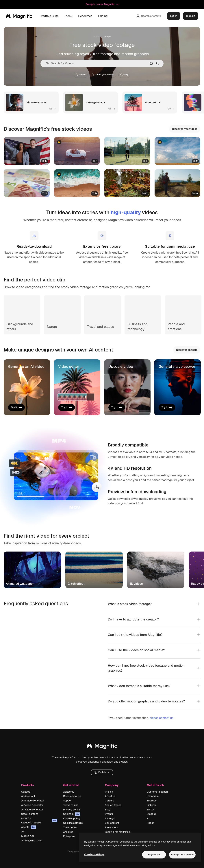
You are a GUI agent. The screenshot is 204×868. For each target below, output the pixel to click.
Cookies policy (72, 818)
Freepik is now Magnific (102, 4)
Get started (71, 785)
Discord (151, 814)
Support (68, 801)
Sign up (191, 16)
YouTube (152, 801)
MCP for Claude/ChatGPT (39, 821)
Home (97, 37)
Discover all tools (187, 350)
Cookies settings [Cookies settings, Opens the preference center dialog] (94, 854)
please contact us (161, 718)
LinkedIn (152, 805)
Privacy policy (72, 810)
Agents (29, 827)
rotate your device (103, 75)
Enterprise (69, 836)
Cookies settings (73, 823)
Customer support (157, 792)
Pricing (103, 16)
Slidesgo (110, 818)
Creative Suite (49, 16)
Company (112, 785)
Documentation (72, 796)
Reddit (151, 823)
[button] (46, 63)
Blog (108, 810)
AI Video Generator (32, 805)
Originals (72, 814)
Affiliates (68, 832)
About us (110, 796)
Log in (174, 16)
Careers (109, 801)
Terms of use (71, 805)
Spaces (26, 792)
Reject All (154, 855)
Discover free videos (185, 129)
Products (27, 785)
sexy (124, 75)
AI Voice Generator (32, 810)
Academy (69, 792)
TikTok (151, 810)
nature (81, 75)
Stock (68, 16)
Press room (111, 827)
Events (109, 814)
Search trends (113, 805)
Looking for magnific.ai (118, 832)
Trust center (70, 827)
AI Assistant (28, 796)
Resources (85, 16)
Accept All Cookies (182, 855)
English (102, 772)
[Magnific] (19, 16)
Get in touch (155, 785)
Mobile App (28, 836)
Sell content (112, 823)
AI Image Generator (33, 801)
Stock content (29, 814)
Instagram (153, 796)
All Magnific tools (31, 840)
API (23, 832)
